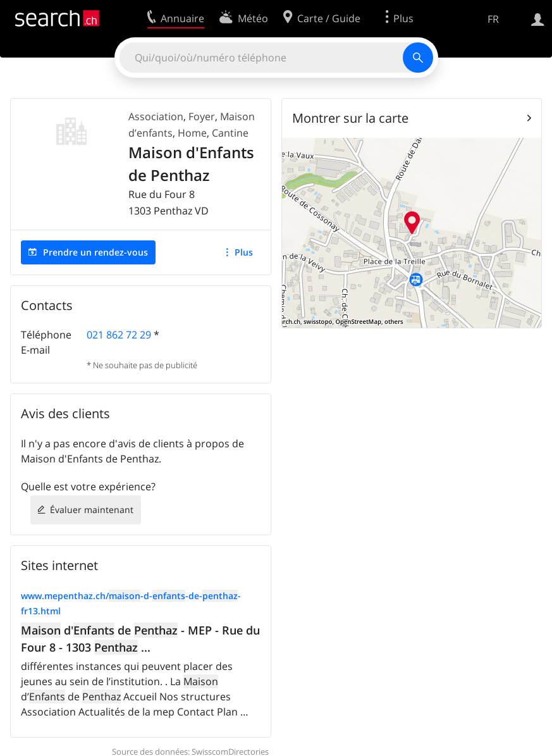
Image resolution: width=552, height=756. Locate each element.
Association (156, 116)
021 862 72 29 (119, 335)
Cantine (230, 133)
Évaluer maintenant (92, 510)
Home (192, 133)
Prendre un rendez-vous (95, 252)
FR (493, 19)
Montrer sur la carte (350, 118)
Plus (244, 252)
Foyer (202, 116)
